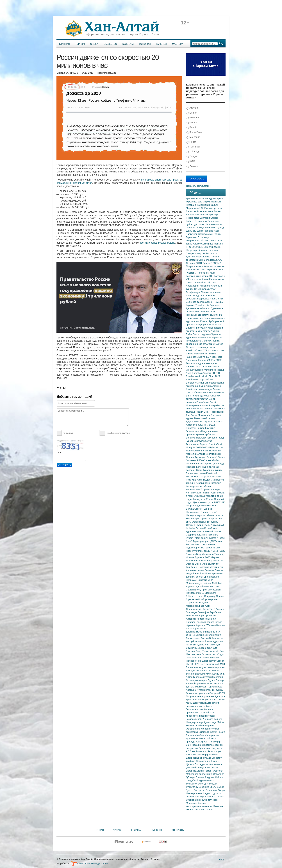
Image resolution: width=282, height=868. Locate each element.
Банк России (193, 396)
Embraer (191, 622)
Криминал (204, 693)
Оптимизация (194, 431)
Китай (191, 127)
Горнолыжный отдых (204, 425)
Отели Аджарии (212, 525)
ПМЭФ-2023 (193, 664)
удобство (207, 706)
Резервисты (193, 218)
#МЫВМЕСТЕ (214, 360)
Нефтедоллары (213, 224)
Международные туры (198, 606)
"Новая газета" (209, 512)
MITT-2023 (220, 502)
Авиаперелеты (214, 208)
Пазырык (218, 561)
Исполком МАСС (210, 506)
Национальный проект (198, 489)
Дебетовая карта (203, 703)
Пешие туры (208, 493)
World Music (210, 370)
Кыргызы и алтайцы (210, 386)
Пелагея (212, 538)
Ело (216, 632)
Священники (204, 767)
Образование (203, 761)
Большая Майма (195, 735)
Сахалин (191, 483)
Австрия (192, 108)
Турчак (220, 797)
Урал (189, 700)
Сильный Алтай (202, 282)
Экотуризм (212, 790)
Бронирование (212, 577)
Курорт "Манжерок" (197, 538)
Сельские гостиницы (197, 347)
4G (188, 810)
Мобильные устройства (199, 583)
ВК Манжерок (202, 289)
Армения (191, 554)
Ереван (190, 215)
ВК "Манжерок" (199, 687)
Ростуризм (211, 253)
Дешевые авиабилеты (198, 308)
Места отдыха (194, 654)
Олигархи (205, 218)
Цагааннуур (218, 464)
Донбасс (205, 396)
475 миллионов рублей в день (157, 243)
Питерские (200, 790)
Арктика (202, 480)
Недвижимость (208, 797)
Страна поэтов (216, 350)
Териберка (215, 612)
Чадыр (212, 347)
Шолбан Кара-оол (212, 337)
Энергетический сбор (198, 240)
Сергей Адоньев (203, 509)
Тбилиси (200, 215)
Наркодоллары (194, 515)
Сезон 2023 (219, 551)
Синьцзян (215, 476)
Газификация (193, 292)
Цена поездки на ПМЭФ (212, 664)
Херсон (210, 302)
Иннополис (206, 286)
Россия (215, 767)
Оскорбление (194, 729)
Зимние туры (208, 312)
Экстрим (214, 693)
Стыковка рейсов (205, 622)
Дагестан (220, 696)
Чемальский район (196, 270)
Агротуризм (203, 483)
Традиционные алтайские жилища (205, 344)
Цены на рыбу (202, 476)
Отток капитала (216, 392)
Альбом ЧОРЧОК (212, 373)
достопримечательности (199, 806)
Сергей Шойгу (194, 590)
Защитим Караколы (214, 266)
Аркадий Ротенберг (197, 670)
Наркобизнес (193, 512)
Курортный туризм (213, 470)
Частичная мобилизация (200, 234)
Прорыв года (193, 506)
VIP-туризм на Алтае (198, 279)
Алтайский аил (194, 350)
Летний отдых (194, 493)
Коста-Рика (194, 132)
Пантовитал (202, 399)
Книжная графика (208, 250)
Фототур (197, 700)
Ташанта (207, 467)
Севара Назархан (196, 253)
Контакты (178, 830)
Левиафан (204, 612)
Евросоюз (204, 299)
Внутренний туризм (197, 328)
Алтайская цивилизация (199, 389)
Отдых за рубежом (204, 496)
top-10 (201, 593)
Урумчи (208, 464)
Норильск (216, 202)
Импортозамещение (197, 228)
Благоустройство (203, 441)
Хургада (221, 228)
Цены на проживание (208, 658)
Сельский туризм (211, 341)
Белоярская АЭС (213, 260)
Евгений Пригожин (196, 683)
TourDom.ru (192, 567)
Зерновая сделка (196, 302)
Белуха (190, 509)
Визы (196, 409)
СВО (189, 392)
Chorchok (197, 373)
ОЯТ (201, 260)
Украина (191, 625)
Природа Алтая (195, 266)
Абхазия (191, 651)
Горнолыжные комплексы (200, 315)
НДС (212, 541)
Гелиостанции (212, 548)
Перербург (210, 661)
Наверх (222, 859)
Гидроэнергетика (195, 548)
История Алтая (198, 628)
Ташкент (219, 244)
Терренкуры (193, 444)
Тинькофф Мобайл (207, 755)
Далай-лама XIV (205, 586)
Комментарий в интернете (200, 725)
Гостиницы (203, 237)
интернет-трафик (204, 810)
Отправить (64, 465)
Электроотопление (204, 544)
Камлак (202, 803)
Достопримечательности (200, 632)
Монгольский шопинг (198, 451)
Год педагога (202, 764)
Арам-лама (208, 590)
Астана (209, 211)
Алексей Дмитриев (203, 244)
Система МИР (205, 580)
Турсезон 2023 (203, 557)
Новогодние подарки (197, 405)
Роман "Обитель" (214, 771)
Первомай (192, 580)
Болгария (204, 567)
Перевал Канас (195, 464)
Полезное (156, 830)
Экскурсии (199, 635)
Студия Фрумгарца (196, 457)
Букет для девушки (208, 784)
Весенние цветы (208, 787)
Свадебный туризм (197, 780)
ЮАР (191, 161)
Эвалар (190, 564)
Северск (191, 263)
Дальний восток (195, 577)
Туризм (80, 44)
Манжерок (192, 803)
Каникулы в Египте (204, 499)
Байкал (201, 428)
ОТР (205, 350)
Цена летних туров (204, 502)
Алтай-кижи (193, 379)
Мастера (178, 44)
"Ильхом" (212, 457)
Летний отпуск (213, 645)
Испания (193, 118)
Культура (128, 44)
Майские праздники (213, 573)
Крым (220, 198)
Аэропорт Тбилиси (206, 625)
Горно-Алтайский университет (202, 599)
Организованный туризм (205, 522)
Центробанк (201, 221)
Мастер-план (211, 735)
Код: (59, 452)
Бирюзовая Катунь (196, 667)
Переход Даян (194, 467)
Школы (215, 761)
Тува (217, 586)
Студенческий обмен (198, 609)
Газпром (204, 198)
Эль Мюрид (204, 202)
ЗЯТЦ (199, 263)
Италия (190, 557)
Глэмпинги (192, 693)
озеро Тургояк (209, 700)
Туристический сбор (213, 651)
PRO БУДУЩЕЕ (195, 247)
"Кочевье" (192, 460)
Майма (221, 722)
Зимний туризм (213, 531)
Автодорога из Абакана (208, 325)
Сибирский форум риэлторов (202, 800)
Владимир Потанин (215, 596)
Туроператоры (201, 541)
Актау (199, 651)
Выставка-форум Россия (212, 732)
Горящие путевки (203, 677)
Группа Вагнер (216, 680)
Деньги (217, 389)
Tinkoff (215, 703)
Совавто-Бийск (211, 460)
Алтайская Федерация (211, 641)
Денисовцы (211, 722)
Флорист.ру (192, 787)
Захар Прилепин (195, 771)
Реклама (135, 830)
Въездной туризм (205, 777)
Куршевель (192, 738)
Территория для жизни (199, 363)
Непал (191, 142)
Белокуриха (193, 438)
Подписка (215, 305)
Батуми (200, 528)
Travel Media (203, 305)
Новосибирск (217, 412)
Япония (192, 166)
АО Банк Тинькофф (197, 751)
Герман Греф (215, 687)
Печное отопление (211, 292)
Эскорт (220, 661)
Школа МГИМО (203, 674)
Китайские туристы (213, 515)
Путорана (191, 205)
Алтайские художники (209, 454)
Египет (192, 113)
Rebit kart (217, 583)
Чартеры (216, 489)
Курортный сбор (208, 438)
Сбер (189, 535)
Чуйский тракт (217, 447)
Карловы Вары (194, 470)
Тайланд (193, 152)
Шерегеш (191, 428)
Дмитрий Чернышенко (198, 257)
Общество (110, 44)
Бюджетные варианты (198, 648)
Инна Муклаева (195, 370)
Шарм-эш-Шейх (195, 231)
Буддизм (191, 586)
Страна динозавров (197, 680)
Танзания (193, 147)
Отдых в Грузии (195, 525)
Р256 (200, 460)
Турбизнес (192, 202)
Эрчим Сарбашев (205, 434)
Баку (199, 554)
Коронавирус (193, 519)
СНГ (204, 208)
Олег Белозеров (211, 367)
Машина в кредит (202, 745)
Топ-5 (212, 609)
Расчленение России (198, 638)
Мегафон (218, 806)
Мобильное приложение (199, 774)
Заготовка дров (195, 295)
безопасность (194, 709)
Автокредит (203, 742)
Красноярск (193, 198)
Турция (192, 157)
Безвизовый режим (204, 418)
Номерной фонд (195, 661)
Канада (192, 123)
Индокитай (208, 554)
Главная (65, 44)
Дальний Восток (215, 480)
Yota (192, 810)
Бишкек (218, 211)
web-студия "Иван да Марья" (90, 863)
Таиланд (219, 554)
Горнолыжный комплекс (205, 535)
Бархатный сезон (196, 211)
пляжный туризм (214, 690)
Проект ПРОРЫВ (212, 263)
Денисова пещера (213, 719)
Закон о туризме (202, 334)
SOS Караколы (217, 276)
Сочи (207, 412)
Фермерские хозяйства (198, 486)
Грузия (219, 622)
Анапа (214, 648)
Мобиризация (212, 215)
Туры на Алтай (208, 444)
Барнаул (209, 247)
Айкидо (222, 457)
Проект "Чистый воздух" (199, 551)
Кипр (210, 561)
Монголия (193, 137)
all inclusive (215, 483)
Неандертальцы (195, 722)
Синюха (200, 531)
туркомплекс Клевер (197, 321)
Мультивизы (216, 567)
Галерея (161, 44)
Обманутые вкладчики (207, 564)
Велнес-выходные (196, 473)
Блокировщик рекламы (199, 758)
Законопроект (210, 654)
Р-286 (222, 693)
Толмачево (192, 616)
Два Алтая (192, 415)
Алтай (213, 289)
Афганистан (206, 409)
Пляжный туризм (195, 645)
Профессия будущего (210, 748)
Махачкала (204, 415)
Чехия (215, 467)
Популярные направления (200, 696)
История (145, 44)
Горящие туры (211, 231)
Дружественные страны (199, 422)
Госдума (202, 561)
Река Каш (191, 480)
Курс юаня (199, 224)
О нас (100, 830)
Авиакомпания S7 (206, 619)
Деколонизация (213, 635)
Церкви (190, 764)
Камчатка (210, 428)
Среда (94, 44)
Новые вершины (216, 667)
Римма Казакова (195, 354)
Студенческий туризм (198, 603)
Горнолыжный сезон (214, 318)
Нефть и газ (216, 299)
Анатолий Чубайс (196, 690)
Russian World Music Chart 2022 (203, 376)
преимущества (194, 706)
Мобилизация (199, 392)
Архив (117, 830)
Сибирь (219, 777)
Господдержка (194, 341)
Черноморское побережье (200, 570)
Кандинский (204, 205)
